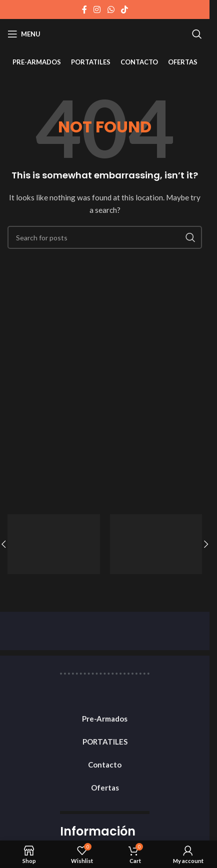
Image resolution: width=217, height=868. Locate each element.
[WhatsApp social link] (111, 9)
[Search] (197, 34)
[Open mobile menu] (24, 34)
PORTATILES (105, 742)
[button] (206, 544)
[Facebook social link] (84, 9)
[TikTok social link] (124, 9)
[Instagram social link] (97, 9)
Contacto (105, 765)
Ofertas (105, 788)
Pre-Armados (105, 719)
